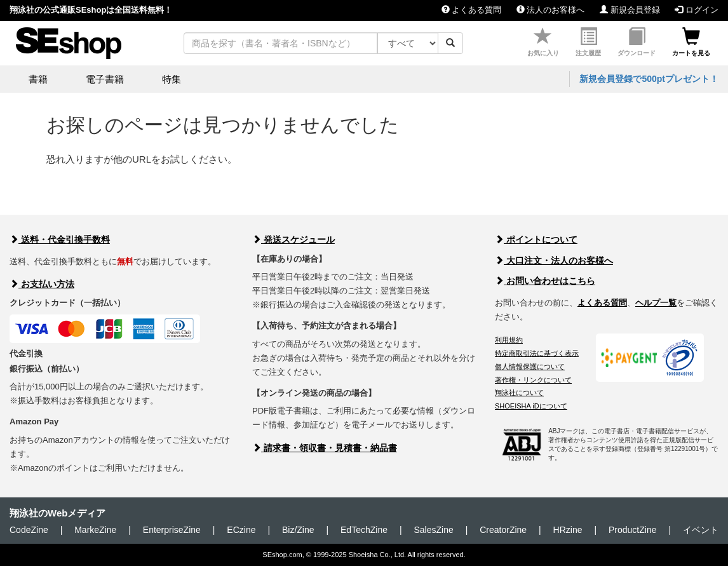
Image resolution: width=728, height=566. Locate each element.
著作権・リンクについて (533, 380)
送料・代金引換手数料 (60, 239)
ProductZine (632, 530)
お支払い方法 (42, 284)
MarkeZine (95, 530)
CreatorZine (503, 530)
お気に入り (543, 42)
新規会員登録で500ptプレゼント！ (649, 79)
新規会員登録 (630, 10)
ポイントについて (536, 239)
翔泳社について (519, 393)
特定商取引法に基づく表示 (537, 353)
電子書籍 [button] (105, 79)
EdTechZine (364, 530)
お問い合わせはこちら (545, 281)
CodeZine (29, 530)
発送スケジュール (293, 239)
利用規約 (509, 340)
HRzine (568, 530)
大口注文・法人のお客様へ (554, 260)
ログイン (697, 10)
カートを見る (691, 42)
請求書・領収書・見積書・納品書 (325, 448)
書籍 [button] (38, 79)
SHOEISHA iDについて (531, 406)
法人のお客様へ (551, 10)
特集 (172, 79)
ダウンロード (637, 42)
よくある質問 (472, 10)
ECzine (241, 530)
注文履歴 (588, 42)
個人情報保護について (530, 367)
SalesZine (433, 530)
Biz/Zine (298, 530)
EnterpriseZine (172, 530)
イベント (701, 530)
